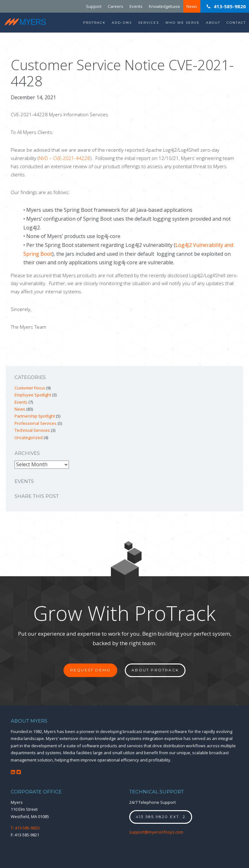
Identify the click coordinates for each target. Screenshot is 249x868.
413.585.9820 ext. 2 (161, 817)
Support (94, 6)
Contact (236, 23)
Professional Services (36, 423)
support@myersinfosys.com (156, 832)
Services (149, 23)
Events (136, 6)
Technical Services (32, 430)
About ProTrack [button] (155, 670)
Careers (115, 6)
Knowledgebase (164, 6)
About (213, 23)
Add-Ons (122, 23)
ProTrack (94, 23)
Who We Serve (182, 23)
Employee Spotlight (33, 395)
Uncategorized (29, 437)
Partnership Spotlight (35, 416)
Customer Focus (30, 388)
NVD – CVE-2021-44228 (64, 158)
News (192, 6)
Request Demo (90, 670)
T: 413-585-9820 (25, 828)
